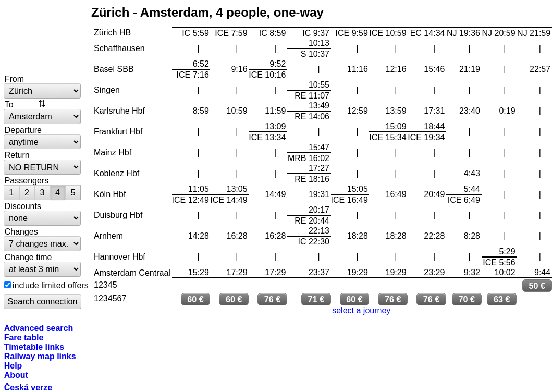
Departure (23, 130)
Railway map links (40, 356)
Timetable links (34, 347)
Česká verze (28, 387)
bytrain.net (43, 38)
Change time (28, 257)
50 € (537, 286)
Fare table (24, 337)
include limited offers (51, 285)
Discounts (23, 206)
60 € (195, 299)
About (16, 375)
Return (17, 155)
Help (13, 365)
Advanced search (39, 328)
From (14, 79)
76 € (273, 299)
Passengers (27, 180)
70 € (467, 299)
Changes (21, 231)
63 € (502, 299)
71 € (316, 299)
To (9, 104)
